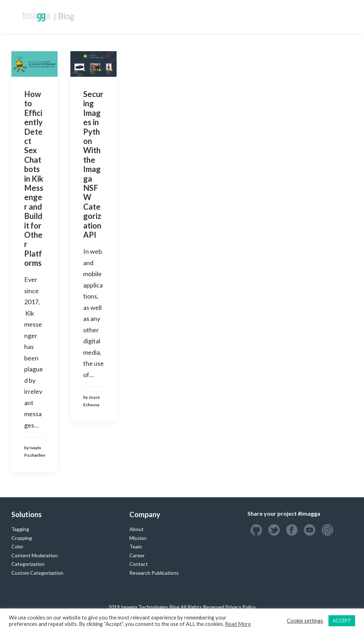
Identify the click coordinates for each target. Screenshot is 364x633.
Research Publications (154, 573)
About (136, 529)
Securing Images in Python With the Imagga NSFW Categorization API (93, 164)
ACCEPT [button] (342, 621)
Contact (139, 564)
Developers (150, 17)
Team (136, 546)
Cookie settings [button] (305, 621)
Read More (238, 624)
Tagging (20, 529)
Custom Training (199, 17)
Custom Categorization (37, 573)
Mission (138, 538)
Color (17, 546)
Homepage (111, 17)
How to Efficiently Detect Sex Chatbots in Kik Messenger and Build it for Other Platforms (34, 178)
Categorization (28, 564)
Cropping (22, 538)
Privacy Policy (240, 607)
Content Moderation (34, 555)
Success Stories (253, 17)
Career (137, 555)
